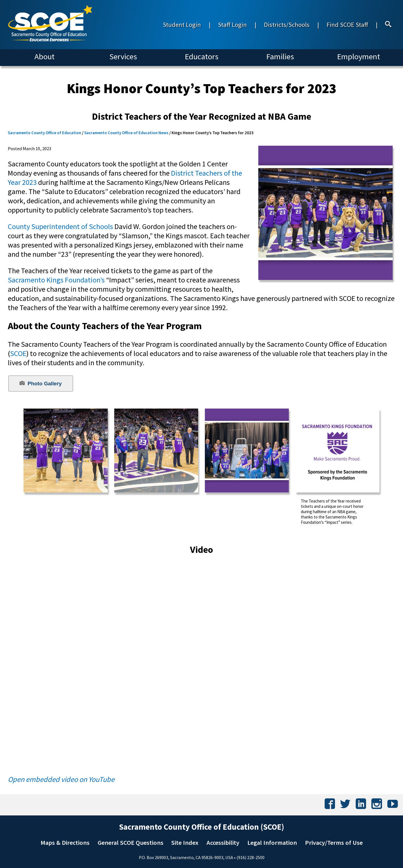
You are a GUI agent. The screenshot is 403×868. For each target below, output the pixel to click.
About (44, 56)
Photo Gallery (41, 383)
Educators (201, 56)
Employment (359, 56)
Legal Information (272, 843)
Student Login (182, 25)
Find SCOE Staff (347, 25)
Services (123, 56)
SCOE (18, 353)
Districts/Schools (287, 25)
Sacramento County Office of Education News (126, 133)
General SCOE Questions (131, 843)
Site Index (185, 843)
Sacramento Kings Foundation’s (56, 280)
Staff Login (232, 25)
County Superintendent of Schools (60, 226)
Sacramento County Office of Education (44, 133)
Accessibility (223, 843)
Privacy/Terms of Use (334, 843)
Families (280, 56)
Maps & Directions (65, 843)
